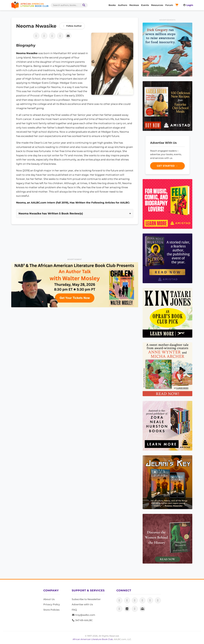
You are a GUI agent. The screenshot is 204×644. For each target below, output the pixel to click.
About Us (49, 599)
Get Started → (167, 166)
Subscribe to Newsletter (86, 599)
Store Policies (51, 610)
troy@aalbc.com (83, 615)
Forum (169, 5)
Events (145, 5)
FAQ (74, 610)
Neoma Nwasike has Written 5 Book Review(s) (51, 213)
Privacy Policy (52, 604)
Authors (122, 5)
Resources (157, 5)
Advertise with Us (82, 604)
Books (112, 5)
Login (188, 5)
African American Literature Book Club (93, 639)
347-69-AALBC (82, 620)
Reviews (134, 5)
